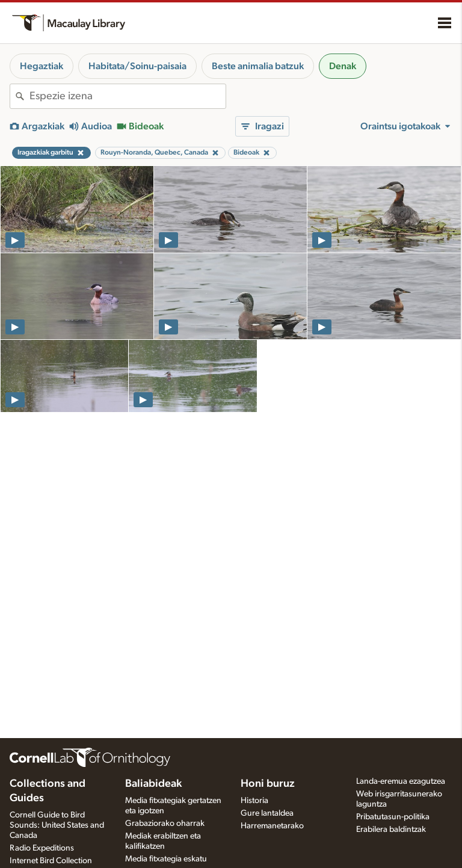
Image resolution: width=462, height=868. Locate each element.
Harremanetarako (272, 826)
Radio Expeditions (42, 848)
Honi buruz (268, 784)
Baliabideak (153, 784)
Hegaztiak (42, 66)
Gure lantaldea (267, 813)
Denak (343, 66)
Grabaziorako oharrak (165, 823)
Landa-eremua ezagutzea (401, 781)
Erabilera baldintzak (391, 830)
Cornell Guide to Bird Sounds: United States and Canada (57, 825)
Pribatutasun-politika (393, 817)
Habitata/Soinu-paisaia (137, 66)
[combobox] (128, 96)
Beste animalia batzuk (258, 66)
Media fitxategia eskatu (166, 859)
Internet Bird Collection (51, 861)
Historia (254, 801)
